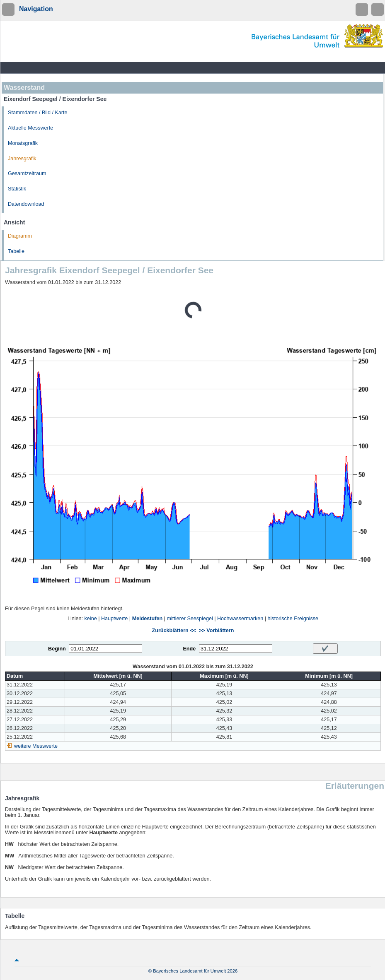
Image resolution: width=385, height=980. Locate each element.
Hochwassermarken (240, 619)
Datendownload (26, 204)
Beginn (57, 649)
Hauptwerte (114, 619)
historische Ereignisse (293, 619)
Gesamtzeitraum (27, 173)
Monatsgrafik (23, 143)
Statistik (17, 189)
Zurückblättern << (174, 631)
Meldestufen (147, 619)
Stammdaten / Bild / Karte (38, 113)
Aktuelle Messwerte (30, 128)
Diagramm (20, 236)
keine (91, 619)
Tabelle (16, 251)
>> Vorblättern (216, 631)
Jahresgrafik (22, 159)
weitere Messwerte (36, 746)
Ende (189, 649)
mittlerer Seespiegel (190, 619)
